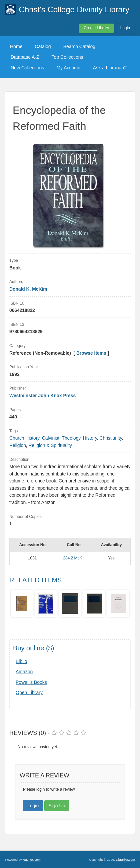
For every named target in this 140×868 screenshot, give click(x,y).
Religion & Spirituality (50, 445)
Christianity (110, 438)
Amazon (24, 672)
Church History (24, 438)
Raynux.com (31, 860)
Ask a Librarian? (110, 68)
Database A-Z (25, 57)
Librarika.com (125, 860)
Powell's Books (31, 682)
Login (125, 28)
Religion (18, 445)
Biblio (21, 661)
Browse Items (91, 353)
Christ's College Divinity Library (74, 9)
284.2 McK (72, 558)
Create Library (96, 28)
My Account (68, 68)
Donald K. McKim (28, 289)
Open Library (29, 692)
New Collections (27, 68)
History (90, 438)
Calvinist (51, 438)
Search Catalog (79, 46)
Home (16, 46)
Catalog (43, 46)
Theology (71, 438)
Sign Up (57, 806)
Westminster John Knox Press (42, 396)
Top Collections (67, 57)
